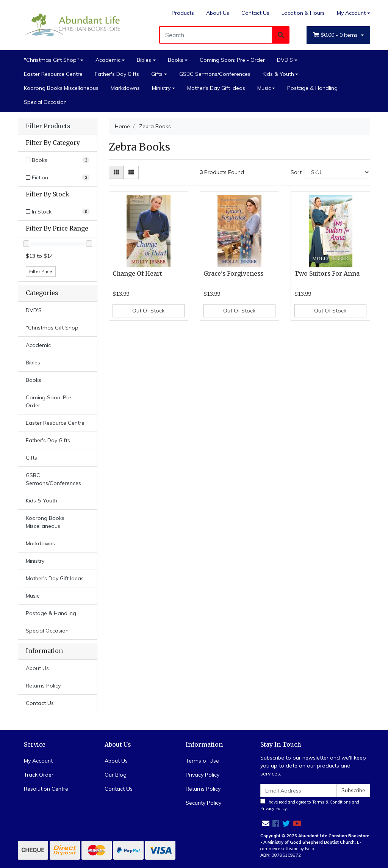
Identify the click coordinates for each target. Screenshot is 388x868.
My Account (38, 761)
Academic (108, 60)
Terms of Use (202, 761)
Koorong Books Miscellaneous (61, 88)
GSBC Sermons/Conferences (215, 74)
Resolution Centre (46, 789)
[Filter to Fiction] (58, 178)
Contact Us (255, 13)
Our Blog (116, 775)
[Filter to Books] (58, 160)
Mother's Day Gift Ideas (216, 88)
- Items (336, 35)
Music (264, 88)
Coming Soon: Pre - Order (232, 60)
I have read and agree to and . (310, 805)
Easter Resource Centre (53, 74)
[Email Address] (299, 790)
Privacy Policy (203, 775)
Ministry (161, 88)
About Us (218, 13)
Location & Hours (303, 13)
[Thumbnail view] (116, 172)
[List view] (131, 172)
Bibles (144, 60)
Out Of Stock (148, 311)
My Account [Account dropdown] (351, 13)
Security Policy (203, 803)
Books (176, 60)
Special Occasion (45, 102)
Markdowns (125, 88)
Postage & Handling (312, 88)
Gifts (157, 74)
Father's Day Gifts (117, 74)
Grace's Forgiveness (233, 274)
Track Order (39, 775)
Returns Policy (43, 686)
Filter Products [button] (48, 126)
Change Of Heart (137, 274)
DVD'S (285, 60)
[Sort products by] (337, 172)
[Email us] (266, 823)
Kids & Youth (278, 74)
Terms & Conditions (332, 802)
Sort (296, 172)
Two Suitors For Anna (327, 274)
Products (183, 13)
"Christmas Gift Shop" (51, 60)
